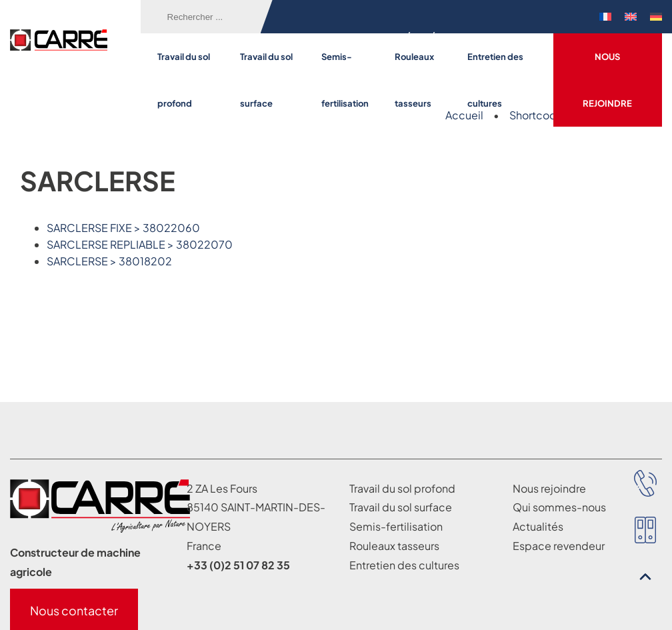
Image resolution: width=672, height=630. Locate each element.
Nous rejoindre (607, 80)
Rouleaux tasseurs (414, 80)
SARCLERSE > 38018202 (109, 261)
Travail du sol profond (184, 80)
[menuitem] (605, 17)
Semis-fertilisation (345, 80)
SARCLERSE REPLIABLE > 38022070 (140, 244)
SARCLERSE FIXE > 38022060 (123, 228)
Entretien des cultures (495, 80)
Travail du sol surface (266, 80)
